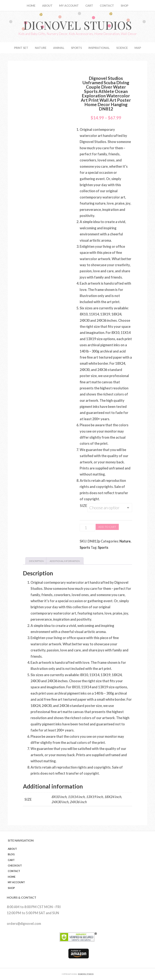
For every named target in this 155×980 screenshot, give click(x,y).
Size (83, 506)
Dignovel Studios (78, 25)
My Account (16, 882)
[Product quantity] (87, 528)
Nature (125, 541)
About (12, 849)
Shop (11, 888)
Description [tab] (36, 561)
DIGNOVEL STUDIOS (86, 974)
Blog (11, 854)
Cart (11, 860)
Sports (85, 547)
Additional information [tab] (65, 561)
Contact (14, 871)
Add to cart (107, 527)
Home (12, 877)
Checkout (15, 866)
